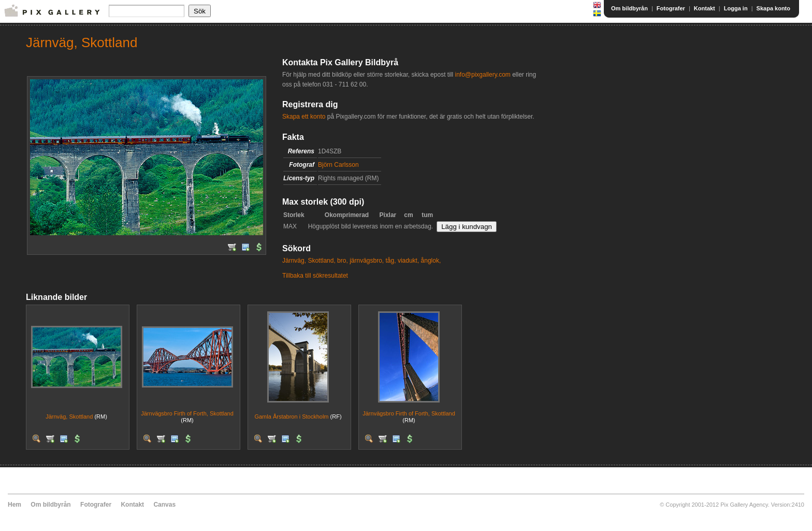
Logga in (736, 8)
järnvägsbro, (367, 261)
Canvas (164, 505)
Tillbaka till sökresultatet (315, 276)
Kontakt (705, 8)
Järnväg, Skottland (69, 417)
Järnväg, (294, 261)
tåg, (391, 261)
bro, (343, 261)
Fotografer (671, 8)
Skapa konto (773, 8)
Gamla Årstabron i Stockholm (291, 417)
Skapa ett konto (304, 117)
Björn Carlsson (338, 165)
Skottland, (321, 261)
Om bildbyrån (629, 8)
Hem (15, 505)
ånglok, (431, 261)
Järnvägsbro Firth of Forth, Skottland (187, 413)
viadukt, (408, 261)
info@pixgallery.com (482, 75)
